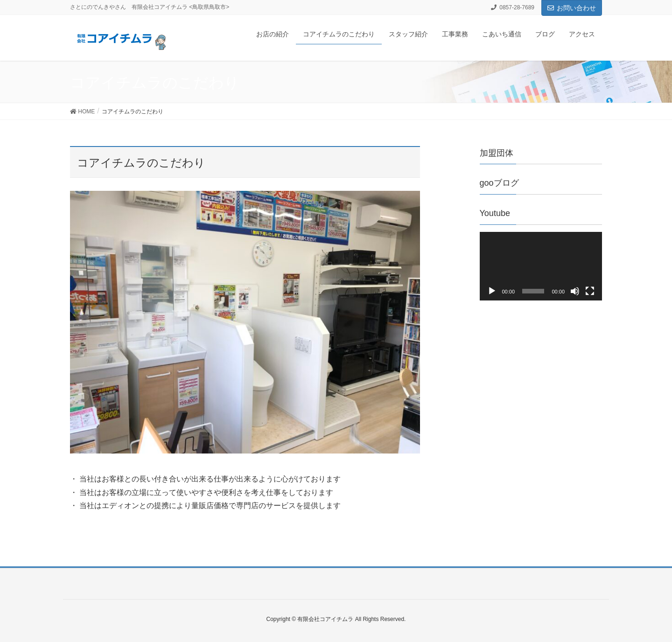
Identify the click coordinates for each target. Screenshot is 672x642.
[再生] (492, 291)
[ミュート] (575, 291)
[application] (541, 266)
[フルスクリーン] (590, 291)
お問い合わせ (572, 8)
